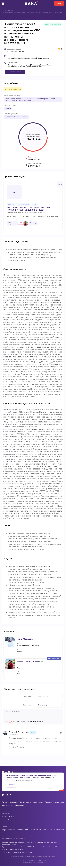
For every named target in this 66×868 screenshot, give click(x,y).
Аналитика (59, 802)
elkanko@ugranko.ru (9, 820)
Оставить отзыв (15, 72)
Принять (11, 785)
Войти (59, 3)
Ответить (22, 747)
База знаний (7, 806)
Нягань (8, 108)
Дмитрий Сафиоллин (19, 732)
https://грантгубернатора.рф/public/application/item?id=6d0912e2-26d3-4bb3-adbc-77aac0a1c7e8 (29, 66)
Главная (4, 10)
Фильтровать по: (29, 696)
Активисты (38, 802)
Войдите (10, 722)
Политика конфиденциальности (33, 860)
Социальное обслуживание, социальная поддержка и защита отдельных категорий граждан (31, 99)
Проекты (10, 10)
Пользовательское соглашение (33, 862)
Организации (25, 802)
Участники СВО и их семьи (16, 117)
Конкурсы (13, 802)
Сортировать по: (29, 705)
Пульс (4, 802)
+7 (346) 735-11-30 (8, 817)
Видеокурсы (20, 806)
